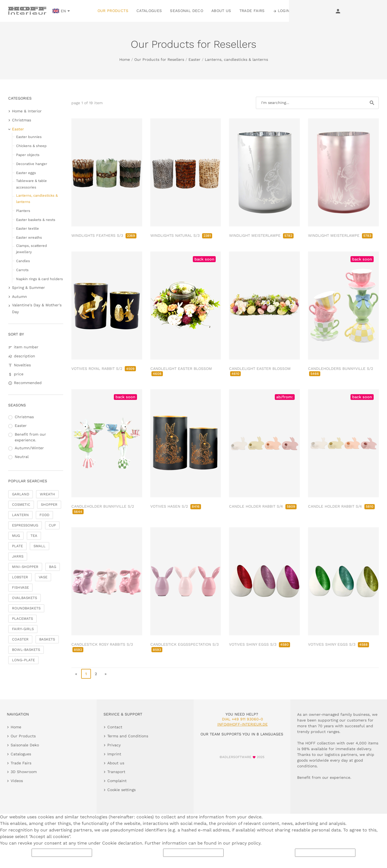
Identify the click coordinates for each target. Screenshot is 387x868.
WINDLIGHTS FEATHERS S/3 (104, 235)
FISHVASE (20, 587)
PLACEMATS (22, 619)
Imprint (114, 754)
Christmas (22, 120)
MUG (16, 536)
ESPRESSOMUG (25, 525)
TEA (34, 536)
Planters (23, 211)
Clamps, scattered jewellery (31, 249)
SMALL (39, 546)
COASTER (20, 639)
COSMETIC (21, 505)
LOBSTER (20, 577)
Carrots (22, 270)
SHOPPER (49, 505)
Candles (23, 261)
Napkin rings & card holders (39, 279)
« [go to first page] (76, 674)
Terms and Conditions (128, 736)
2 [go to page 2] (96, 674)
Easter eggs (26, 173)
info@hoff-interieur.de (243, 724)
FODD (44, 515)
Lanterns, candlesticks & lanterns (236, 59)
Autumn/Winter (29, 448)
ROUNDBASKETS (26, 608)
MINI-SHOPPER (25, 567)
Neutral (22, 457)
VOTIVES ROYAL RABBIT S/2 (104, 369)
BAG (53, 567)
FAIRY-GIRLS (23, 629)
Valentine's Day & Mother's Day (37, 308)
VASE (43, 577)
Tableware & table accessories (31, 184)
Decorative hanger (32, 164)
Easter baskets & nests (36, 220)
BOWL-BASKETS (26, 650)
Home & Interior (27, 111)
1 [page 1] (86, 674)
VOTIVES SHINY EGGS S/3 (260, 644)
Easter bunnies (29, 137)
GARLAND (21, 494)
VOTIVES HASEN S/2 (176, 506)
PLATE (17, 546)
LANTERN (20, 515)
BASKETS (47, 639)
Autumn (19, 297)
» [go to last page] (106, 674)
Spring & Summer (28, 288)
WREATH (47, 494)
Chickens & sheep (31, 146)
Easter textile (28, 228)
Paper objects (28, 155)
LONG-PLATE (23, 660)
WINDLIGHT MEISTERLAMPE (261, 235)
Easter (194, 59)
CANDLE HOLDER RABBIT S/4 (263, 506)
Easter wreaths (29, 237)
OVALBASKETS (25, 598)
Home (125, 59)
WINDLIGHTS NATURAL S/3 (181, 235)
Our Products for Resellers (159, 59)
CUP (52, 525)
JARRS (18, 556)
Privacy (114, 745)
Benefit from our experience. (30, 437)
